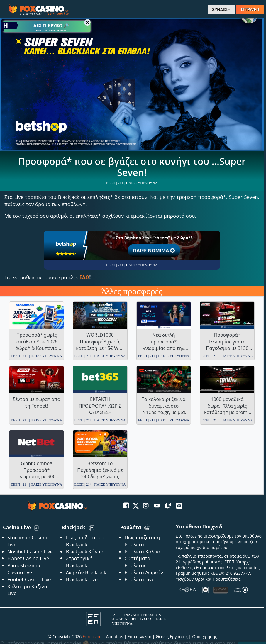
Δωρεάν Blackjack (86, 572)
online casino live (56, 14)
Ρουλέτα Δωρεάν (144, 572)
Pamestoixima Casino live (24, 569)
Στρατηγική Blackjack (79, 562)
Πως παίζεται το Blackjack (85, 541)
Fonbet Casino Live (29, 579)
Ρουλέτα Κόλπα (143, 551)
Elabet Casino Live (28, 558)
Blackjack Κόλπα (85, 551)
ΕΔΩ (84, 277)
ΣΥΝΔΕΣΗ (221, 9)
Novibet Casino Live (30, 551)
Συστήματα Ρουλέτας (138, 562)
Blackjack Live (82, 579)
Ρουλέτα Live (140, 579)
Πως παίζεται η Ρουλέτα (142, 541)
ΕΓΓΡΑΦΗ (250, 9)
